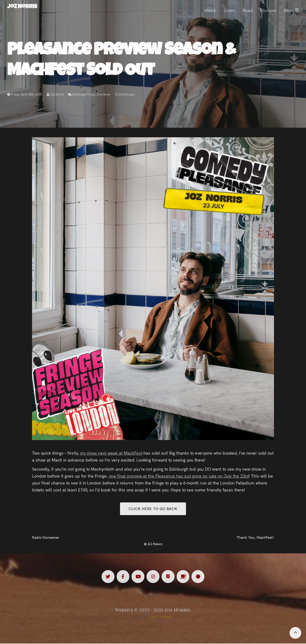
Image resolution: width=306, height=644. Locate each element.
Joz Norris (55, 95)
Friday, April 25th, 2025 (25, 95)
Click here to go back (153, 509)
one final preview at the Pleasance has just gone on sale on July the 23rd (179, 476)
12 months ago (125, 95)
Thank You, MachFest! (255, 538)
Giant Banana (161, 617)
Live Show (104, 95)
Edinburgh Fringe (84, 95)
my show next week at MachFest (111, 453)
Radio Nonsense (45, 538)
